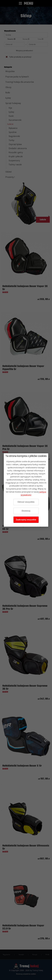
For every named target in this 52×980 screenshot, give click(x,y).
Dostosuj (26, 511)
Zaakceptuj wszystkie (26, 520)
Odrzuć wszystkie (26, 502)
